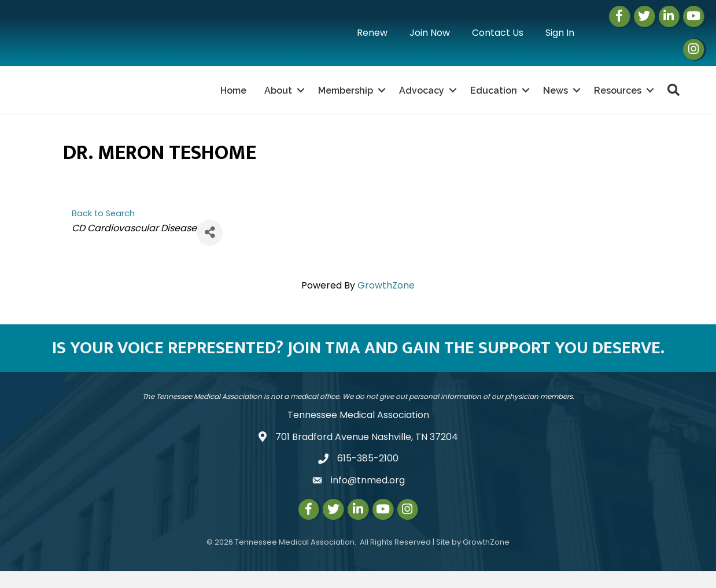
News (556, 99)
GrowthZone (386, 302)
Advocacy (422, 99)
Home (233, 99)
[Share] (210, 249)
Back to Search (103, 230)
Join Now (430, 33)
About (278, 99)
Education (494, 99)
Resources (618, 99)
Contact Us (498, 33)
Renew (372, 33)
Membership (346, 99)
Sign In (560, 33)
